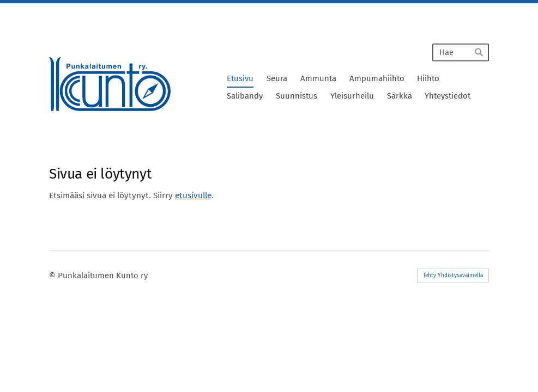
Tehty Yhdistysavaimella (453, 275)
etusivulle (193, 195)
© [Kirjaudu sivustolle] (53, 275)
